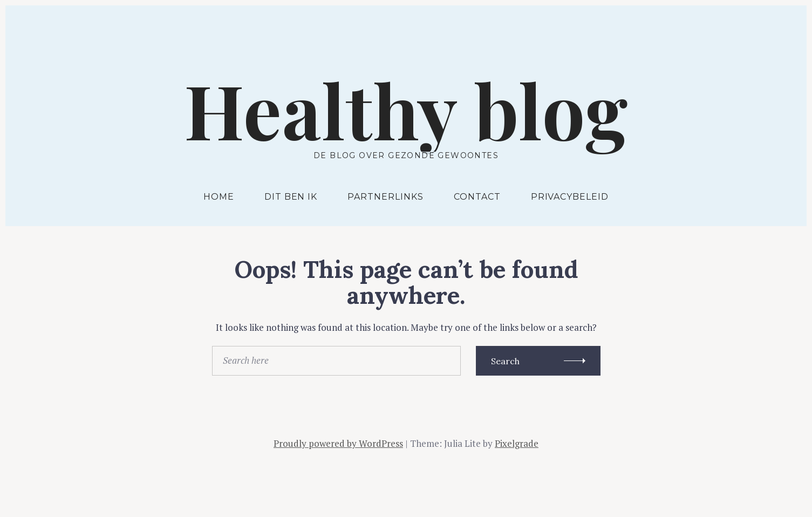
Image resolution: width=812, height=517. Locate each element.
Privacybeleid (570, 197)
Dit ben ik (291, 197)
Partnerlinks (385, 197)
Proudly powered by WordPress (338, 443)
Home (219, 197)
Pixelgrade (517, 443)
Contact (477, 197)
